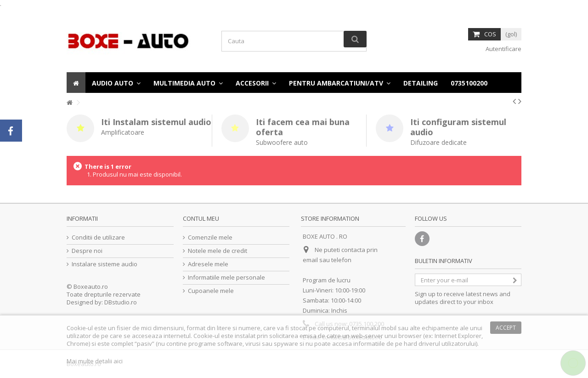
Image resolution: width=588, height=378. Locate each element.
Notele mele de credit (218, 251)
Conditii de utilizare (98, 238)
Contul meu (201, 218)
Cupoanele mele (211, 291)
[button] (469, 83)
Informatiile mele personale (226, 278)
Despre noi (87, 251)
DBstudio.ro (121, 302)
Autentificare (503, 49)
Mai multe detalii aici (95, 361)
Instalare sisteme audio (105, 264)
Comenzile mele (210, 238)
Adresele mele (208, 264)
